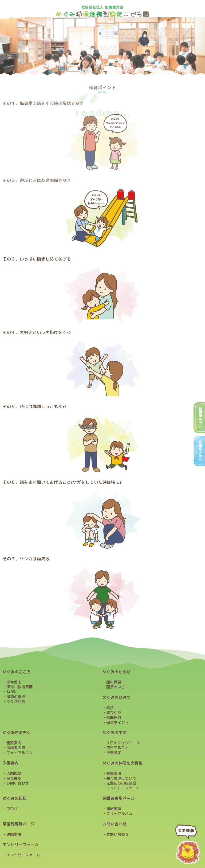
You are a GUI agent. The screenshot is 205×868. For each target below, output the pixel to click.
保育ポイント (117, 722)
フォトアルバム (19, 753)
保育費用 (14, 778)
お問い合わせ (18, 783)
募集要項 (114, 773)
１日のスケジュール (123, 743)
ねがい (12, 692)
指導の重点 (16, 697)
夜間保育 (114, 717)
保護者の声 (16, 748)
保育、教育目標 (19, 687)
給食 (110, 708)
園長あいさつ (117, 687)
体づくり (114, 713)
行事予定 (114, 753)
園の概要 (114, 682)
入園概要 (14, 773)
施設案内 (14, 743)
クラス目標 (16, 702)
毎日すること (117, 748)
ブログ (12, 809)
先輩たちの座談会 (121, 783)
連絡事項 (114, 809)
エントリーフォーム (123, 788)
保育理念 (14, 682)
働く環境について (121, 778)
